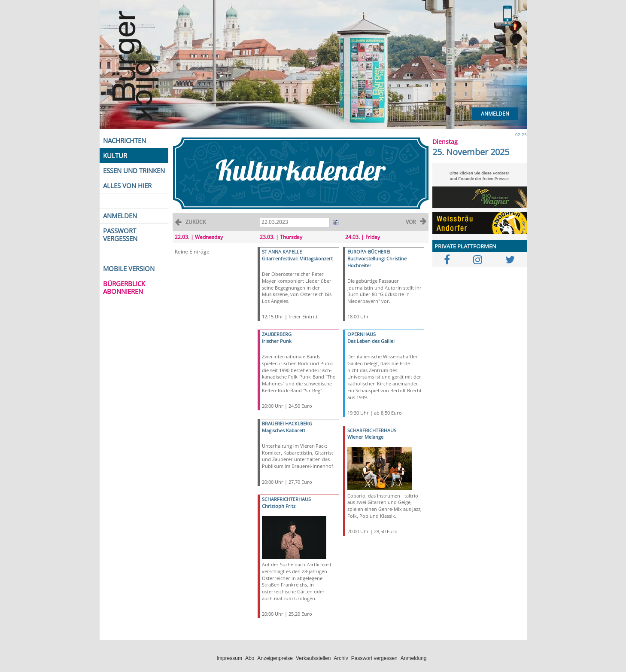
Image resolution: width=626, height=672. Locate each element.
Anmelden (495, 114)
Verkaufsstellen (313, 658)
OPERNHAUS (362, 334)
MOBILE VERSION (129, 269)
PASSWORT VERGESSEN (120, 235)
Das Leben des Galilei (371, 341)
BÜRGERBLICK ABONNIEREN (124, 287)
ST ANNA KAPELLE (282, 252)
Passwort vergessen (374, 658)
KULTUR (115, 156)
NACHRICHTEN (125, 141)
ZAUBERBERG (277, 334)
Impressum (229, 658)
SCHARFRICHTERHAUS (286, 499)
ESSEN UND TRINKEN (134, 171)
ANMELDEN (120, 216)
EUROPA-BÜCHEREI (369, 252)
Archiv (341, 658)
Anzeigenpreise (275, 658)
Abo (250, 658)
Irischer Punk (277, 341)
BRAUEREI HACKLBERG (287, 423)
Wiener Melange (365, 437)
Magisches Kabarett (284, 430)
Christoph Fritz (279, 506)
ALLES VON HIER (127, 186)
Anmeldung (414, 658)
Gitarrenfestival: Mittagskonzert (297, 258)
